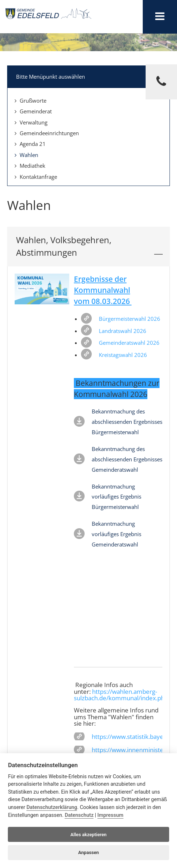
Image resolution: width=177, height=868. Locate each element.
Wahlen (26, 155)
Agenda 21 (30, 144)
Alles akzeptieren (88, 835)
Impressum (110, 815)
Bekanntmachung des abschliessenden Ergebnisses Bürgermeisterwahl (127, 422)
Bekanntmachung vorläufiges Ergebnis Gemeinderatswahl (117, 534)
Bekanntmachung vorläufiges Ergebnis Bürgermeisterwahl (117, 497)
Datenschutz (79, 815)
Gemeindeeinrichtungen (47, 133)
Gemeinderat (33, 111)
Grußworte (31, 100)
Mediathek (30, 166)
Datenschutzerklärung (52, 807)
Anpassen (88, 852)
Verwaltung (31, 122)
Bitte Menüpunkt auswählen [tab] (89, 76)
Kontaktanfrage (36, 177)
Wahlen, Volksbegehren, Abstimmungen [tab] (89, 246)
